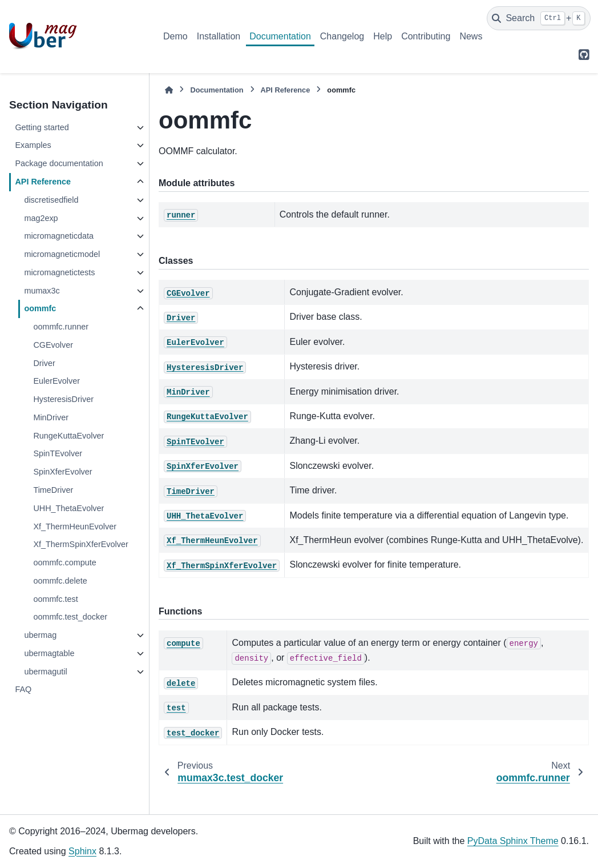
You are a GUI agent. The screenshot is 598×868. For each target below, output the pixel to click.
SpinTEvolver (58, 453)
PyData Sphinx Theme (513, 841)
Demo (175, 36)
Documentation (280, 36)
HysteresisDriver (63, 399)
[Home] (169, 90)
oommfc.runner (61, 327)
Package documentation (59, 163)
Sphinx (82, 851)
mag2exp (41, 218)
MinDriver (51, 417)
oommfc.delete (60, 581)
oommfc (40, 308)
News (471, 36)
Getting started (42, 127)
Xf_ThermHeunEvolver (75, 527)
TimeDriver (53, 490)
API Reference (43, 182)
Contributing (426, 36)
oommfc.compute (64, 562)
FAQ (23, 689)
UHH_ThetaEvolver (68, 508)
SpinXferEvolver (62, 472)
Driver (44, 363)
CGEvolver (53, 345)
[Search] (539, 18)
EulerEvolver (56, 381)
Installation (219, 36)
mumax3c (42, 291)
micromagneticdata (59, 236)
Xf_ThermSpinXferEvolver (80, 544)
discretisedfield (51, 200)
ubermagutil (45, 672)
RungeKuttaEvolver (68, 436)
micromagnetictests (59, 272)
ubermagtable (49, 653)
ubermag (40, 635)
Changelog (342, 36)
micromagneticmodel (62, 254)
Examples (33, 145)
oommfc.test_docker (70, 617)
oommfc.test (55, 599)
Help (383, 36)
